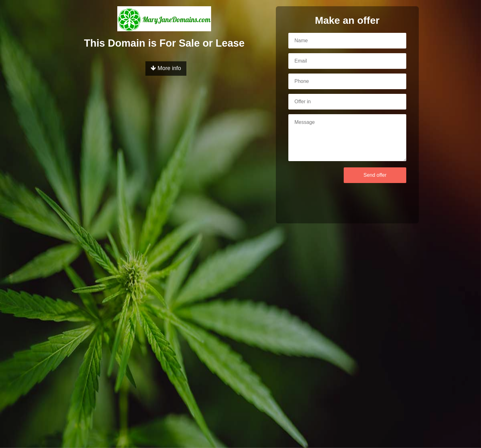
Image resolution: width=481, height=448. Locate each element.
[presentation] (308, 185)
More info (166, 68)
